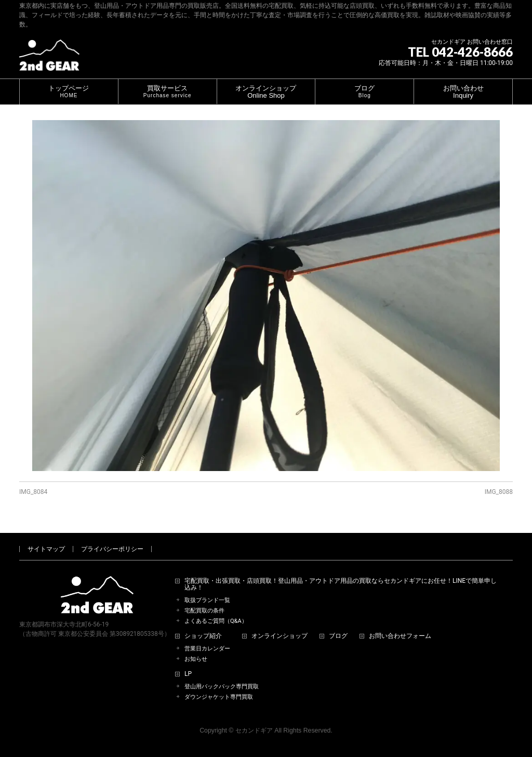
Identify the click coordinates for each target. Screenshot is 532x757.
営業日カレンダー (207, 649)
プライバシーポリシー (112, 549)
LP (188, 674)
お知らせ (196, 659)
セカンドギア (254, 730)
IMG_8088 (499, 492)
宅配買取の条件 (204, 611)
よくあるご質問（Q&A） (216, 621)
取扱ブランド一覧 (207, 600)
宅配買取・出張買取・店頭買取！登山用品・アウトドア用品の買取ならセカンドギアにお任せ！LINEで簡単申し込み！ (341, 585)
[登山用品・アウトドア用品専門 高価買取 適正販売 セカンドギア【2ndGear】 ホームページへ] (49, 59)
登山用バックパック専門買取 (222, 687)
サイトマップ (46, 549)
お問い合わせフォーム (400, 636)
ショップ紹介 (203, 636)
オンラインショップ (280, 636)
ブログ (338, 636)
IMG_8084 (33, 492)
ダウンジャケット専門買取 (219, 697)
